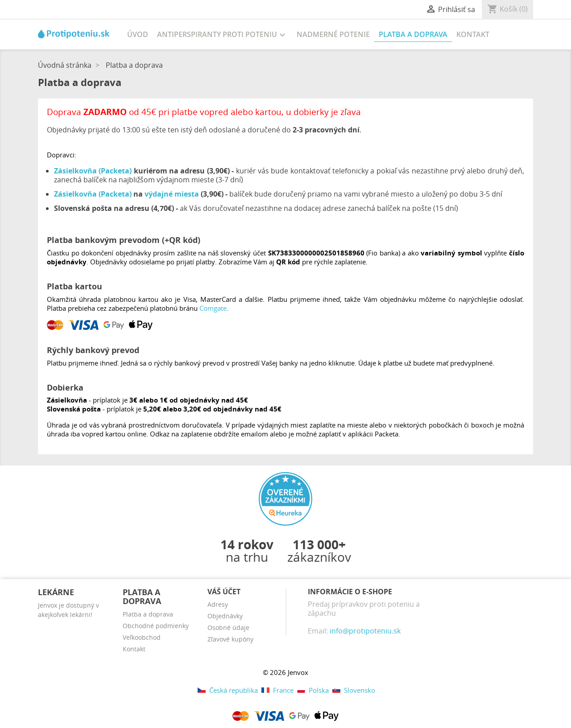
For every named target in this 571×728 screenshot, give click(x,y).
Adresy (218, 604)
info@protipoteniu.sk (365, 631)
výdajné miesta (172, 194)
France (277, 690)
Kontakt (473, 34)
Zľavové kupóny (230, 639)
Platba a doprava (413, 34)
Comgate (213, 308)
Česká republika (228, 690)
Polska (313, 690)
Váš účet (224, 592)
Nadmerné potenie (333, 34)
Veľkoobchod (142, 637)
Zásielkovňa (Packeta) (93, 171)
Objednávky (225, 616)
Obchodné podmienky (156, 626)
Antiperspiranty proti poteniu (222, 35)
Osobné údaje (228, 627)
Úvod (138, 34)
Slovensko (353, 690)
